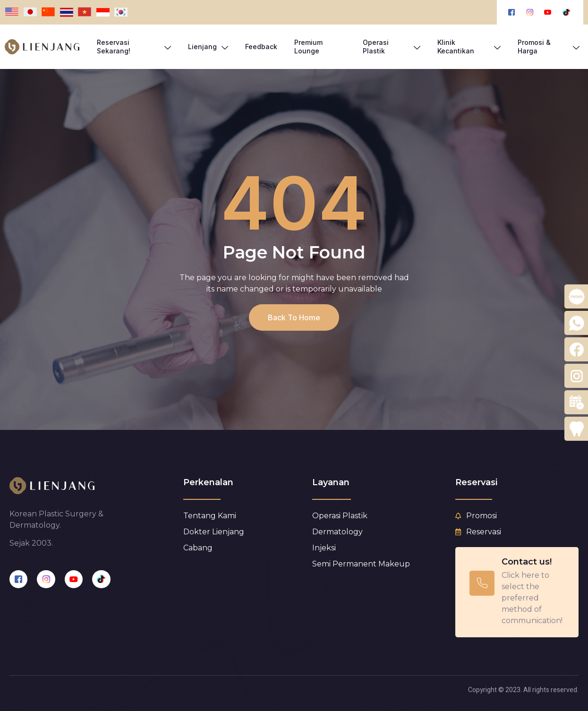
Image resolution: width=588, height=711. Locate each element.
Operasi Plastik (391, 47)
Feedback (261, 47)
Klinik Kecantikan (469, 47)
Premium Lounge (308, 47)
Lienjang (208, 47)
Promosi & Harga (549, 47)
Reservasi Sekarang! (134, 47)
